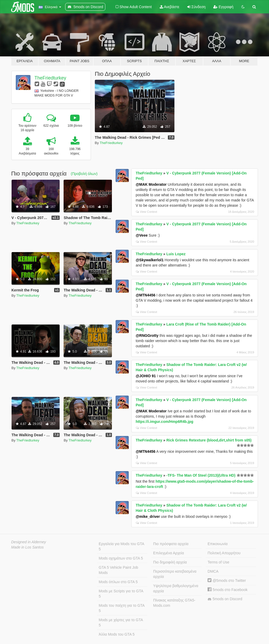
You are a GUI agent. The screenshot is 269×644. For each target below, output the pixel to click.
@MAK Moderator (151, 184)
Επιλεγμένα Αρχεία (169, 553)
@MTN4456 (145, 295)
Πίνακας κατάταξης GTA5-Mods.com (174, 603)
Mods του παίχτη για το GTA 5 (122, 608)
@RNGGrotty (147, 336)
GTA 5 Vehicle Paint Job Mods (118, 570)
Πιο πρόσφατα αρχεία (171, 544)
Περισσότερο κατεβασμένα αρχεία (175, 574)
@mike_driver (148, 517)
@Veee (142, 235)
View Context (146, 212)
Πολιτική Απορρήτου (224, 553)
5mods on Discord (225, 599)
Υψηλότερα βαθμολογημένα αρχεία (176, 588)
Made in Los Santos (28, 547)
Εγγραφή (223, 7)
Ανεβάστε (170, 7)
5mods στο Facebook (227, 590)
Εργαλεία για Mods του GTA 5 (121, 546)
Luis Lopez (176, 254)
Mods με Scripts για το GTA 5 (121, 594)
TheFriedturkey (50, 78)
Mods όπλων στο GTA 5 (118, 582)
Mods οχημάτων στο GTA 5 (121, 558)
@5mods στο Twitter (227, 581)
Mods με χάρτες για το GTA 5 (121, 622)
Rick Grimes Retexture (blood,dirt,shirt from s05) (209, 440)
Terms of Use (218, 562)
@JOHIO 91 (146, 376)
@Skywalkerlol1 (149, 260)
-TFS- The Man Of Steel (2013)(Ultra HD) (201, 475)
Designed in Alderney (29, 542)
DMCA (213, 571)
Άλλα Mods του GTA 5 (117, 634)
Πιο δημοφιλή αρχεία (170, 562)
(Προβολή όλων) (84, 174)
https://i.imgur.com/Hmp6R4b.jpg (164, 422)
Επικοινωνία (218, 544)
